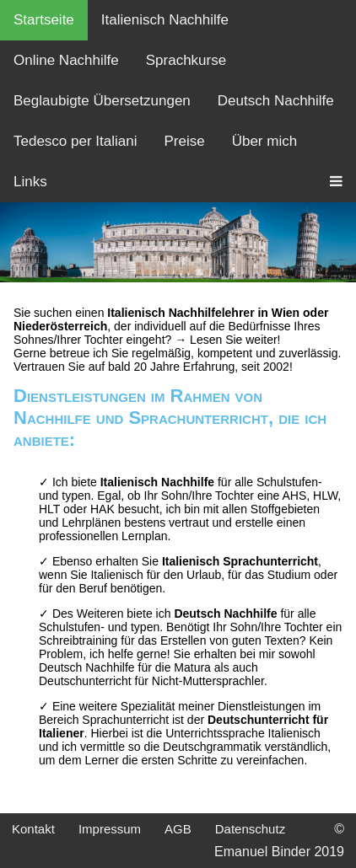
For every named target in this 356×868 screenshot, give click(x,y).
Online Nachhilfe (66, 60)
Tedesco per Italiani (75, 141)
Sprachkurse (186, 60)
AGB (178, 829)
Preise (184, 141)
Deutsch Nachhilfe (276, 101)
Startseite (44, 20)
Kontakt (33, 829)
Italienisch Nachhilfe (165, 20)
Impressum (110, 829)
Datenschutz (250, 829)
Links (30, 182)
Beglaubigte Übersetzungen (102, 101)
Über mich (264, 141)
